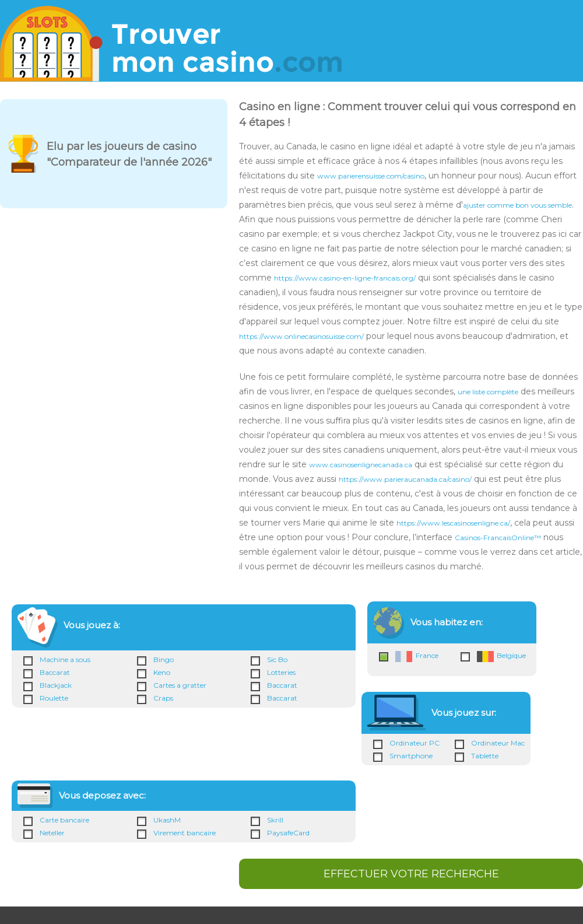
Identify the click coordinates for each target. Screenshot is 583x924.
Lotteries (281, 672)
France (417, 657)
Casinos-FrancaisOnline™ (498, 538)
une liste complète (488, 392)
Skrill (275, 820)
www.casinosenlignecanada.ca (361, 465)
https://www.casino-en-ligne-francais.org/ (345, 278)
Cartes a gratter (180, 685)
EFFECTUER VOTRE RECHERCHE (411, 874)
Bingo (164, 659)
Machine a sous (65, 659)
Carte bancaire (64, 820)
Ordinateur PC (415, 743)
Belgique (501, 657)
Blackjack (56, 685)
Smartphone (411, 756)
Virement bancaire (185, 833)
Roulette (54, 698)
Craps (163, 698)
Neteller (52, 833)
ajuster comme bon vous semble (517, 205)
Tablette (485, 756)
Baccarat (55, 672)
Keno (162, 672)
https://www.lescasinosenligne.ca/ (453, 523)
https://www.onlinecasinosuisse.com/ (301, 336)
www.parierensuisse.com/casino (371, 176)
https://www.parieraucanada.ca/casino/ (405, 479)
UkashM (167, 820)
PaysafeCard (288, 833)
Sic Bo (277, 659)
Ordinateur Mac (498, 743)
